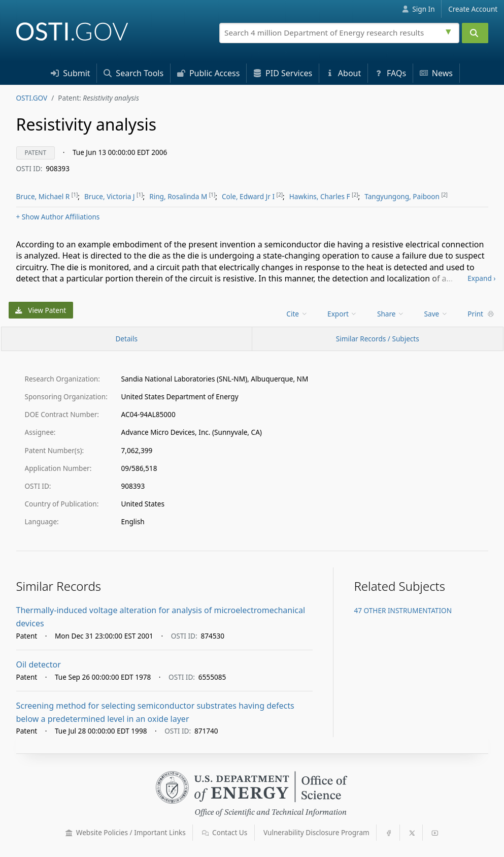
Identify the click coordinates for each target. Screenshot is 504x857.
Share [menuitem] (391, 314)
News (436, 73)
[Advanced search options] (450, 30)
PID (283, 73)
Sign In (418, 9)
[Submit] (475, 33)
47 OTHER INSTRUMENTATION (403, 610)
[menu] (298, 314)
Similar (378, 339)
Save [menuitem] (436, 314)
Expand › (481, 278)
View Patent (41, 310)
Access (209, 73)
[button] (69, 833)
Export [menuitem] (342, 314)
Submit (71, 73)
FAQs (390, 73)
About (344, 73)
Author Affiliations (58, 217)
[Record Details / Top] (127, 339)
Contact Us (225, 832)
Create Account (473, 9)
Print (481, 314)
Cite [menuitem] (297, 314)
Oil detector (39, 664)
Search (133, 73)
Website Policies (126, 832)
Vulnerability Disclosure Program (316, 832)
